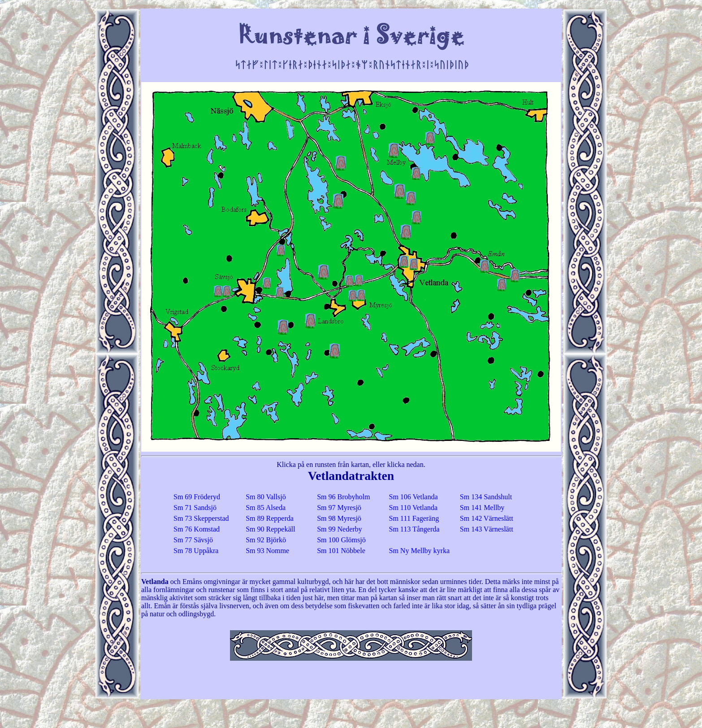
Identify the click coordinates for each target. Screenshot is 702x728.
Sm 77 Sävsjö (193, 540)
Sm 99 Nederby (339, 529)
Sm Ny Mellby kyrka (420, 551)
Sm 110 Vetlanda (413, 508)
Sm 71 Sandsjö (195, 508)
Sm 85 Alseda (266, 508)
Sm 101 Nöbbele (341, 551)
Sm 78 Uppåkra (196, 551)
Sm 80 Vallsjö (266, 497)
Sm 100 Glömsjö (341, 540)
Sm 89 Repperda (270, 518)
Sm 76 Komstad (197, 529)
